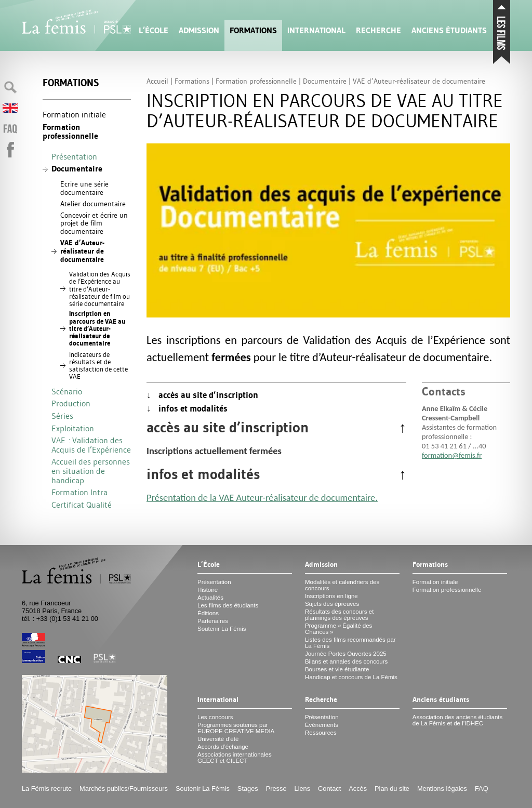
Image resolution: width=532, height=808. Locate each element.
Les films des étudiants (228, 605)
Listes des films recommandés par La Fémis (350, 643)
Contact (329, 789)
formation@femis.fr (452, 455)
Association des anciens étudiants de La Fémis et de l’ (457, 720)
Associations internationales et (235, 758)
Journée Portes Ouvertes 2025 (346, 654)
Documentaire (77, 169)
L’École (154, 30)
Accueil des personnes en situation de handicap (91, 471)
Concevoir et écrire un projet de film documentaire (94, 223)
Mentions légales (442, 789)
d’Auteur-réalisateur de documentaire (82, 251)
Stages (248, 789)
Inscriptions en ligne (331, 596)
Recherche (378, 30)
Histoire (208, 590)
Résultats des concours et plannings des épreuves (340, 615)
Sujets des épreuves (332, 604)
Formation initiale (74, 114)
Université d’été (218, 739)
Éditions (208, 613)
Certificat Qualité (82, 505)
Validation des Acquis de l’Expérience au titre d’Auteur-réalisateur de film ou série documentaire (100, 289)
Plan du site (392, 789)
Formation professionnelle (70, 132)
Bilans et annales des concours (346, 661)
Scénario (67, 391)
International (316, 30)
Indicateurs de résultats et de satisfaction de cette (98, 366)
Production (71, 403)
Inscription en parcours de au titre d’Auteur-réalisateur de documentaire (97, 328)
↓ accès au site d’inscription (202, 395)
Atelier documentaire (93, 204)
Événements (322, 725)
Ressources (321, 733)
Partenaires (213, 621)
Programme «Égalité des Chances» (338, 629)
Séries (62, 416)
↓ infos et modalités (187, 408)
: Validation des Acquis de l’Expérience (91, 445)
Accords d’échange (223, 747)
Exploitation (73, 428)
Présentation (74, 156)
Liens (303, 789)
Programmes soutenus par (236, 728)
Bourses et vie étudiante (337, 669)
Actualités (210, 598)
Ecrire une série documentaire (84, 188)
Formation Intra (79, 492)
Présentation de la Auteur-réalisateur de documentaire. (262, 498)
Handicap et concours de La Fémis (351, 677)
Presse (276, 789)
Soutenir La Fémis (222, 629)
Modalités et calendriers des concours (342, 585)
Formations (253, 30)
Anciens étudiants (449, 30)
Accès (358, 789)
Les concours (215, 717)
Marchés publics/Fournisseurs (124, 789)
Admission (199, 30)
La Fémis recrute (47, 789)
